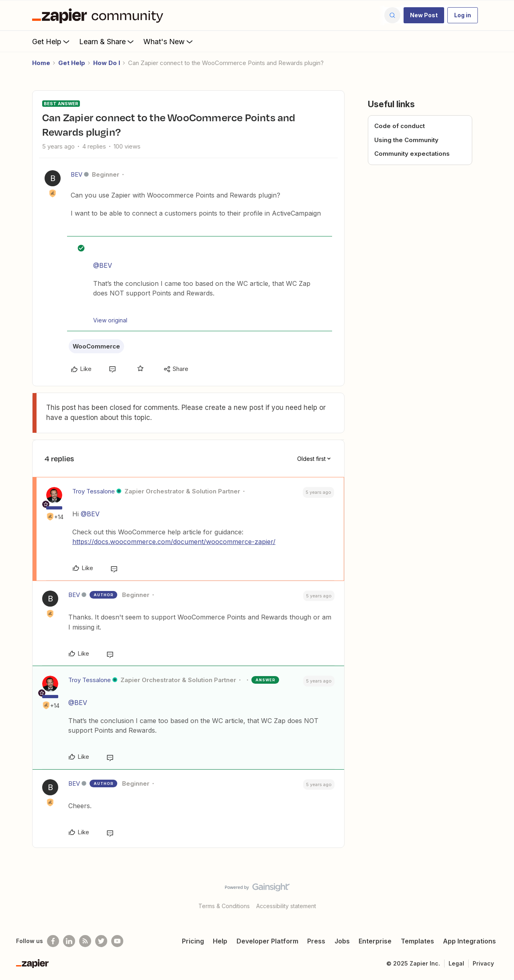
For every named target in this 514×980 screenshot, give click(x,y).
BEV (76, 174)
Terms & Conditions (224, 906)
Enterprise (375, 941)
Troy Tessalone (94, 491)
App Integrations (469, 941)
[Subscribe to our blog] (85, 941)
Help (220, 941)
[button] (424, 15)
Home (41, 63)
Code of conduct (400, 126)
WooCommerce (96, 346)
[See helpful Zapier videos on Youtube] (117, 941)
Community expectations (412, 154)
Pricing (193, 941)
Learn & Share (107, 41)
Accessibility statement (286, 906)
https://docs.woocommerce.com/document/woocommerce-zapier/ (174, 542)
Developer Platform (267, 941)
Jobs (342, 941)
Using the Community (406, 140)
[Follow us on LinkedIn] (69, 941)
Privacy (483, 963)
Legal (456, 963)
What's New (169, 41)
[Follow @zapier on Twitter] (101, 941)
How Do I (107, 63)
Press (316, 941)
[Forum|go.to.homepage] (100, 15)
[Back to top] (498, 894)
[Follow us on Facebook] (53, 941)
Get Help (52, 41)
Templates (417, 941)
